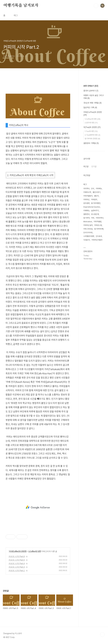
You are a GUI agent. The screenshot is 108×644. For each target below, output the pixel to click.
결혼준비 (86, 214)
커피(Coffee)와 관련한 (18, 551)
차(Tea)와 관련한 (92, 127)
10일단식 (87, 240)
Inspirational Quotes (92, 207)
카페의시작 (87, 192)
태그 (16, 15)
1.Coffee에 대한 (35, 551)
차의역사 (86, 189)
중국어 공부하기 (91, 91)
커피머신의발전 (97, 240)
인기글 (94, 166)
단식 (93, 189)
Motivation (88, 222)
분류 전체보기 (91, 86)
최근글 (86, 166)
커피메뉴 (99, 189)
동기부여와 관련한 (92, 139)
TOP (102, 635)
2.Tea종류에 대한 (92, 135)
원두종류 (86, 203)
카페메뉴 (86, 211)
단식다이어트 (88, 233)
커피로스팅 (98, 225)
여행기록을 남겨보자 (21, 6)
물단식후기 (97, 192)
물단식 (97, 196)
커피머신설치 (88, 225)
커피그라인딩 (88, 229)
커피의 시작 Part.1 (17, 571)
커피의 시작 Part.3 (17, 567)
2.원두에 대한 (91, 123)
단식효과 (99, 236)
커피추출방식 (88, 196)
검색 (96, 6)
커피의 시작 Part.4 (17, 563)
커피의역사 (100, 218)
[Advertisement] (38, 507)
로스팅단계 (95, 214)
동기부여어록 (99, 229)
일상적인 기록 (90, 107)
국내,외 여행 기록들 (92, 103)
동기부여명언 (96, 203)
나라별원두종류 (89, 236)
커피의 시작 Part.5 (17, 560)
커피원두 (94, 200)
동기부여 (86, 218)
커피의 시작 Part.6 (17, 556)
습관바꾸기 (95, 211)
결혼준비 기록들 (91, 143)
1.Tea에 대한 (91, 131)
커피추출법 (98, 222)
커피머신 (86, 200)
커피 (93, 218)
